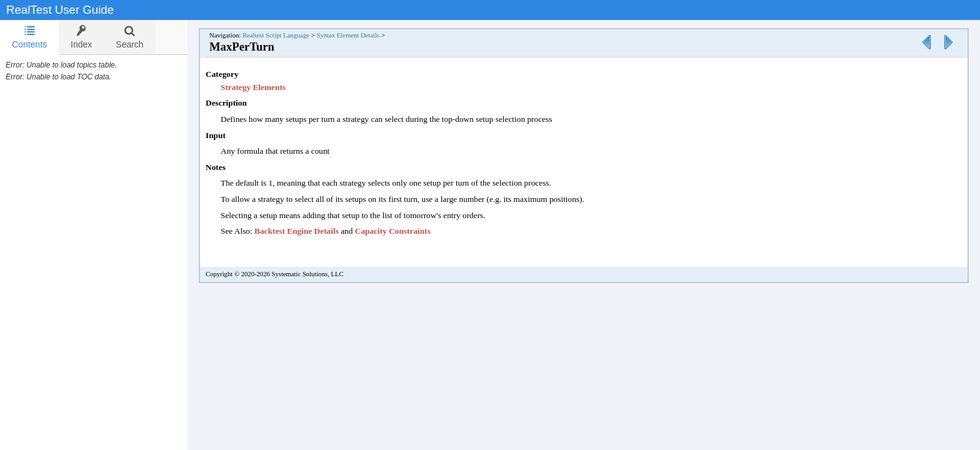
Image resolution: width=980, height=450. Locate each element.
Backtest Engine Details (309, 231)
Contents (29, 37)
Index (81, 37)
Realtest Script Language (288, 35)
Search (129, 37)
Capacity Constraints (405, 231)
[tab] (29, 37)
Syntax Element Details (360, 35)
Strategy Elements (266, 87)
